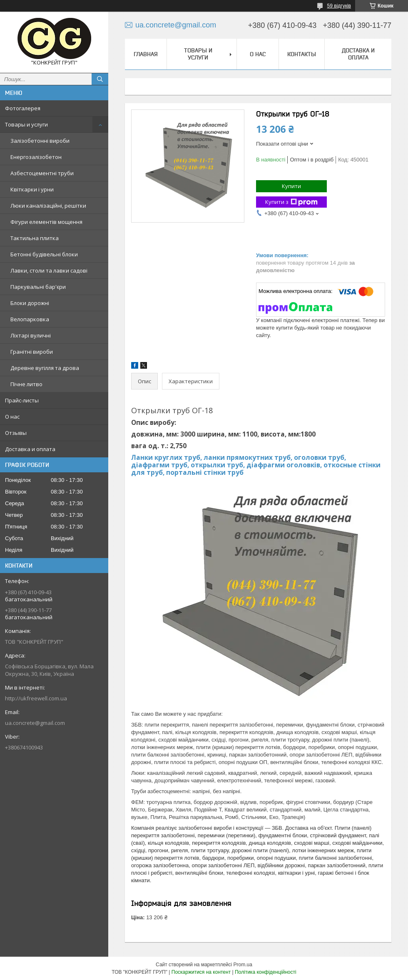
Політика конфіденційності (266, 972)
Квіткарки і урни (32, 189)
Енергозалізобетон (36, 157)
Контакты (302, 54)
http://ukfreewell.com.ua (36, 698)
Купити (291, 186)
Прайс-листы (22, 400)
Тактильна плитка (35, 238)
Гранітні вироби (32, 352)
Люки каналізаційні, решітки (48, 206)
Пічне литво (26, 384)
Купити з (291, 202)
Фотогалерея (23, 108)
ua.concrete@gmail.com (35, 723)
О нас (12, 417)
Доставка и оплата (30, 449)
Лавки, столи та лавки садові (49, 270)
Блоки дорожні (30, 303)
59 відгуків (339, 6)
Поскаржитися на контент (201, 972)
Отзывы (16, 433)
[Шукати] (100, 79)
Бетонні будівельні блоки (44, 254)
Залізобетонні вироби (40, 141)
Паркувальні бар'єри (38, 287)
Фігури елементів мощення (46, 222)
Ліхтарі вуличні (31, 335)
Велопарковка (30, 319)
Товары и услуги (26, 124)
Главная (146, 54)
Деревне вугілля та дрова (45, 368)
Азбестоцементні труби (42, 173)
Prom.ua (243, 965)
